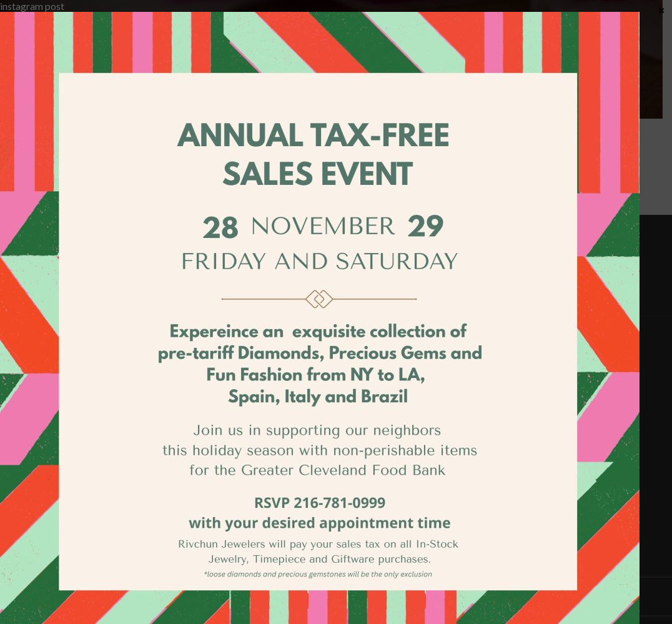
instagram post (32, 6)
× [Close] (661, 10)
